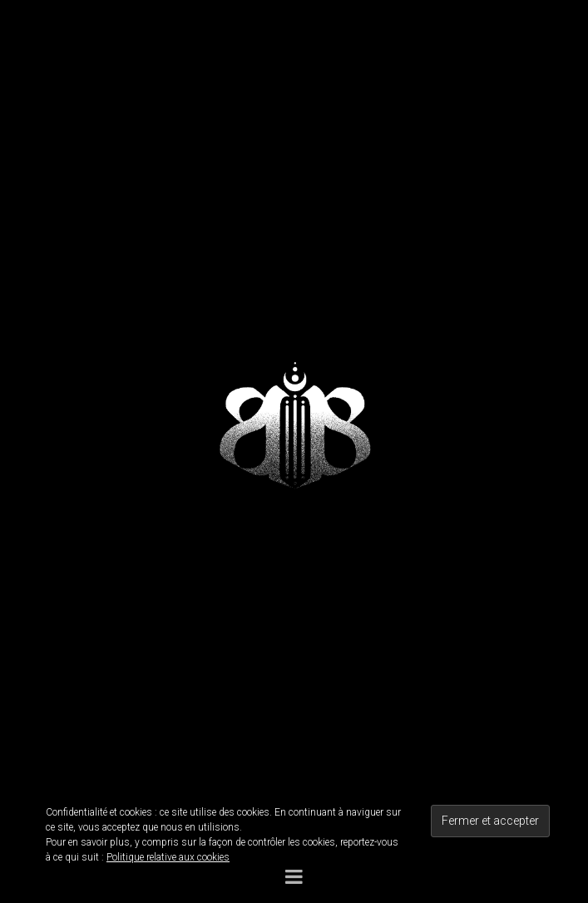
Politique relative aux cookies (168, 857)
